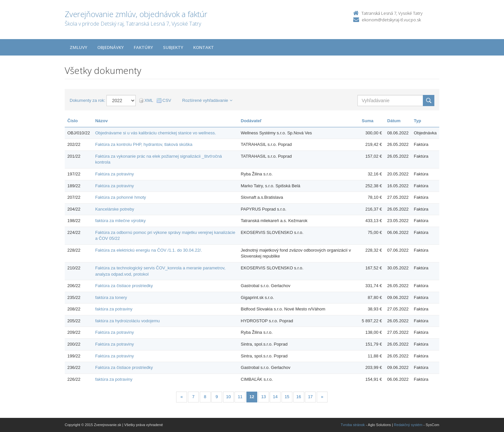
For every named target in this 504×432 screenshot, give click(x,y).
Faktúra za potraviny (115, 174)
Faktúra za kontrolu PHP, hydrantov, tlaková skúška (144, 144)
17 (310, 397)
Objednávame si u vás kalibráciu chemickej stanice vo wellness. (156, 133)
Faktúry (143, 47)
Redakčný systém (408, 425)
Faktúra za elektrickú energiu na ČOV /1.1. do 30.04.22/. (149, 250)
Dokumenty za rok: (87, 100)
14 (275, 397)
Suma (367, 121)
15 (287, 397)
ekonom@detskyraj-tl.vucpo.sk (391, 20)
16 (299, 397)
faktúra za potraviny (114, 309)
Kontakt (204, 47)
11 (240, 397)
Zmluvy (79, 47)
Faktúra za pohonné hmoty (121, 197)
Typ (418, 121)
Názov (102, 121)
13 (263, 397)
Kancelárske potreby (115, 209)
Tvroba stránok (353, 425)
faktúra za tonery (111, 297)
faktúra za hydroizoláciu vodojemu (128, 321)
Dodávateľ (251, 121)
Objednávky (111, 47)
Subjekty (173, 47)
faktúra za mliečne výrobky (121, 221)
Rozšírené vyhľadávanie (207, 100)
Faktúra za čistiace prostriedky (124, 286)
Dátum (394, 121)
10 (228, 397)
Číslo (73, 121)
